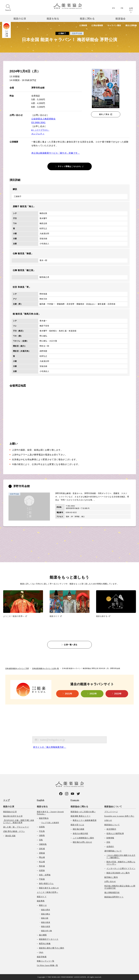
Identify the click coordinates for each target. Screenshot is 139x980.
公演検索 (83, 25)
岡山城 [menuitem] (42, 857)
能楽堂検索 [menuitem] (42, 957)
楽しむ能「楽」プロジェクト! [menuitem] (16, 827)
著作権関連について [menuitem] (113, 851)
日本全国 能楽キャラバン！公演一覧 (46, 668)
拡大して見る (104, 114)
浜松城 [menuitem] (42, 849)
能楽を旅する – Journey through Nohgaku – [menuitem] (50, 813)
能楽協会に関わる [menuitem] (79, 807)
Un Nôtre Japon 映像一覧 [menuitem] (47, 965)
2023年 (118, 694)
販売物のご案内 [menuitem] (111, 877)
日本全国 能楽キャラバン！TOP (17, 668)
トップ (7, 800)
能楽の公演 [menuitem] (9, 807)
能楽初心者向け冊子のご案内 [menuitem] (52, 948)
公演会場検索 (97, 25)
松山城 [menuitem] (42, 862)
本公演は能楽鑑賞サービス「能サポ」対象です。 (56, 153)
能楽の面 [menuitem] (45, 918)
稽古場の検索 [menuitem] (79, 829)
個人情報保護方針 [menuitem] (112, 893)
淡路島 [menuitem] (42, 836)
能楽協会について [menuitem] (113, 807)
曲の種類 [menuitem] (43, 935)
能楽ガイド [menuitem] (42, 897)
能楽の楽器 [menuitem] (46, 926)
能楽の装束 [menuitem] (46, 922)
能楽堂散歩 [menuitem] (44, 818)
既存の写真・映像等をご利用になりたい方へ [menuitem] (121, 863)
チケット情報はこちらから (69, 166)
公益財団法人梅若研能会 (43, 119)
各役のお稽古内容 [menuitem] (80, 834)
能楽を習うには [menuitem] (77, 825)
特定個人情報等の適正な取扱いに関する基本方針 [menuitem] (120, 887)
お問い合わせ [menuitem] (110, 882)
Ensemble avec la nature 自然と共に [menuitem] (119, 816)
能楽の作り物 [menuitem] (47, 931)
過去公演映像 (131, 25)
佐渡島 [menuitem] (42, 827)
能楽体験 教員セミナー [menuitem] (81, 816)
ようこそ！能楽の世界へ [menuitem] (48, 892)
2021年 (69, 694)
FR (122, 8)
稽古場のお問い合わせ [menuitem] (82, 842)
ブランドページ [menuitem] (111, 812)
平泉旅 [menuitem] (42, 879)
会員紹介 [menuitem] (110, 847)
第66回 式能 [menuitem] (10, 836)
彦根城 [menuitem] (42, 853)
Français (75, 800)
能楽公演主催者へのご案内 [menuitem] (118, 873)
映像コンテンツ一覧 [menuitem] (46, 961)
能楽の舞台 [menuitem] (46, 914)
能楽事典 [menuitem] (41, 901)
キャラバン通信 (114, 25)
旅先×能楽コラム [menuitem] (46, 884)
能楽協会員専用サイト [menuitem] (114, 897)
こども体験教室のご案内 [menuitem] (83, 838)
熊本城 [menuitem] (42, 866)
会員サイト (131, 10)
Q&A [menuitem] (41, 952)
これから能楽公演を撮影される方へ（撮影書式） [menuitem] (121, 856)
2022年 (93, 694)
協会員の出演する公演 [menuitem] (13, 816)
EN (114, 8)
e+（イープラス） (40, 130)
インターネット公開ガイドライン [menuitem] (121, 869)
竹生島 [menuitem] (42, 831)
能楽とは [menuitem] (43, 905)
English (41, 800)
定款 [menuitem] (108, 842)
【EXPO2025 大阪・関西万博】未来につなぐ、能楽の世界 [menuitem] (19, 821)
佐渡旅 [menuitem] (42, 870)
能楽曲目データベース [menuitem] (49, 939)
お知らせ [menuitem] (108, 820)
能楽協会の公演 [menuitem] (10, 812)
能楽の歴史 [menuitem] (46, 910)
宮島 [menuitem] (41, 840)
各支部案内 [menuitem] (111, 829)
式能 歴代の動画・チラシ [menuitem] (14, 831)
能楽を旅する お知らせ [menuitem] (49, 888)
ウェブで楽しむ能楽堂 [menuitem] (50, 823)
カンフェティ (38, 134)
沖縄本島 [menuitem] (43, 844)
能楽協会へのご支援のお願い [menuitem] (83, 812)
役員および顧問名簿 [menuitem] (115, 834)
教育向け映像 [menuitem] (45, 944)
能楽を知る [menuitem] (42, 807)
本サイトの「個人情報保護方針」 (50, 747)
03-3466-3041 (38, 123)
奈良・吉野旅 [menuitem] (45, 875)
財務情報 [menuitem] (110, 838)
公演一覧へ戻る (71, 645)
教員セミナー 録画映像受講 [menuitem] (85, 820)
